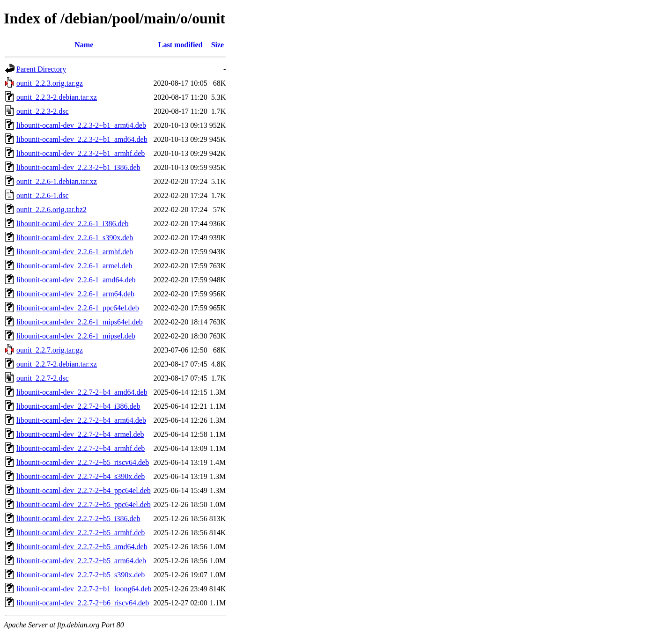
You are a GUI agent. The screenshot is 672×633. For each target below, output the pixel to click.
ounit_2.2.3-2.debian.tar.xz (57, 97)
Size (218, 45)
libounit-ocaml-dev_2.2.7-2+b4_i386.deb (78, 406)
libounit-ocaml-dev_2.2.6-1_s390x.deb (75, 238)
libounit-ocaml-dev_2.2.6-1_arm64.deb (75, 294)
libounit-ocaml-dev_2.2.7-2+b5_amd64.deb (82, 547)
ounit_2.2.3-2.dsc (43, 111)
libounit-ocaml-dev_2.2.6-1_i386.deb (73, 224)
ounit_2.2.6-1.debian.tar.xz (57, 181)
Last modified (181, 45)
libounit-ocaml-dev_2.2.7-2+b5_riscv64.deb (83, 462)
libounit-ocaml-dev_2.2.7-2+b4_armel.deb (80, 434)
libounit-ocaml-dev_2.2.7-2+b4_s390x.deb (81, 476)
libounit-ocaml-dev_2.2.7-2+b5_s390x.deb (81, 575)
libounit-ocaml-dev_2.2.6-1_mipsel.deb (76, 336)
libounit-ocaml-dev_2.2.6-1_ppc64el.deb (78, 308)
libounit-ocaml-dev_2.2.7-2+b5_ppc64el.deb (84, 504)
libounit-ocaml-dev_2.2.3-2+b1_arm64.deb (81, 125)
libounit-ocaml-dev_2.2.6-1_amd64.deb (76, 280)
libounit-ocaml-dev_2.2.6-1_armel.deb (74, 266)
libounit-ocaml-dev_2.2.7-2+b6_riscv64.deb (83, 603)
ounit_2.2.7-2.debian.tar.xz (57, 364)
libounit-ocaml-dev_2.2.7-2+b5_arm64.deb (81, 561)
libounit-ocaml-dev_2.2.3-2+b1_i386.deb (78, 167)
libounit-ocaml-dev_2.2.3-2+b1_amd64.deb (82, 139)
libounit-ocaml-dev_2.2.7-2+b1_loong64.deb (84, 589)
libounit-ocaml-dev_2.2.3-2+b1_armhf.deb (81, 153)
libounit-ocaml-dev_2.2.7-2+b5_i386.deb (78, 519)
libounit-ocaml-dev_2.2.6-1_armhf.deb (75, 252)
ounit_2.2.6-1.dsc (43, 195)
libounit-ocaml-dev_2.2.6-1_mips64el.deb (80, 322)
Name (84, 45)
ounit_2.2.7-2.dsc (43, 378)
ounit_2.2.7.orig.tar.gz (50, 350)
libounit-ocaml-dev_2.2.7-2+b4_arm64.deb (81, 420)
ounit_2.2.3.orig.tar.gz (50, 83)
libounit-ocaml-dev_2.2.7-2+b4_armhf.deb (81, 448)
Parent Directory (41, 69)
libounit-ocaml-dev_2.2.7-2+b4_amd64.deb (82, 392)
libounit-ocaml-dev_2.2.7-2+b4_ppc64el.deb (84, 490)
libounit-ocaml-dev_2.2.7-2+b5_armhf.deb (81, 533)
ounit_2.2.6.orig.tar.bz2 (52, 210)
